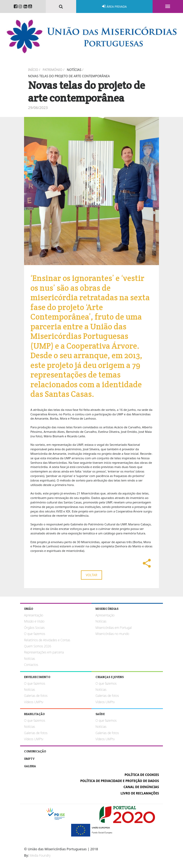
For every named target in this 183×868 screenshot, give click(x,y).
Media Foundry (40, 855)
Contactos (31, 665)
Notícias (74, 70)
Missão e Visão (34, 621)
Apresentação (34, 615)
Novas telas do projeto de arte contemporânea (69, 76)
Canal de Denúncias (141, 787)
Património (52, 70)
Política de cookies (142, 775)
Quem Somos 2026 (38, 646)
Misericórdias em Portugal (114, 628)
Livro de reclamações (140, 793)
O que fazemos (35, 634)
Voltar (91, 575)
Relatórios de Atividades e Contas (47, 640)
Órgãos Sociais (34, 628)
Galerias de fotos (36, 696)
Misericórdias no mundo (112, 634)
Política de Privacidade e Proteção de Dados (120, 781)
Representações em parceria (44, 652)
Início (33, 70)
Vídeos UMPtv (34, 702)
